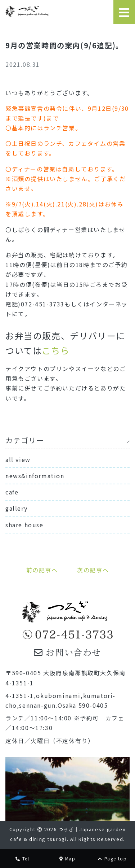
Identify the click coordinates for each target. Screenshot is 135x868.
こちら (56, 350)
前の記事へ (42, 570)
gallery (16, 508)
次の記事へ (93, 570)
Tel (22, 858)
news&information (35, 476)
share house (24, 525)
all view (18, 459)
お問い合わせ (67, 652)
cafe (12, 492)
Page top (112, 858)
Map (67, 858)
